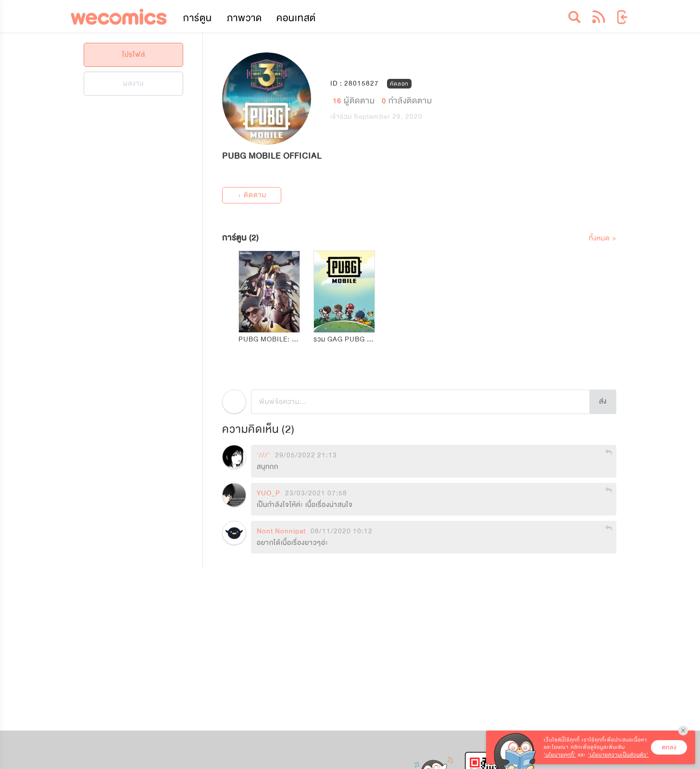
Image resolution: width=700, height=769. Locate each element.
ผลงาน (133, 83)
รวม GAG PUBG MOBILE (354, 339)
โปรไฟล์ (134, 55)
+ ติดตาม (252, 195)
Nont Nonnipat (281, 531)
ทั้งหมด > (603, 238)
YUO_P (269, 493)
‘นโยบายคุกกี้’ (560, 755)
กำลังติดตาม (407, 100)
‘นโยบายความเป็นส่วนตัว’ (618, 755)
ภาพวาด (244, 18)
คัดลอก (399, 83)
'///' (263, 455)
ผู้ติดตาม (355, 100)
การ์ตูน (198, 18)
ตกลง (669, 747)
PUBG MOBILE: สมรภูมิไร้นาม (285, 339)
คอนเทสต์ (296, 18)
